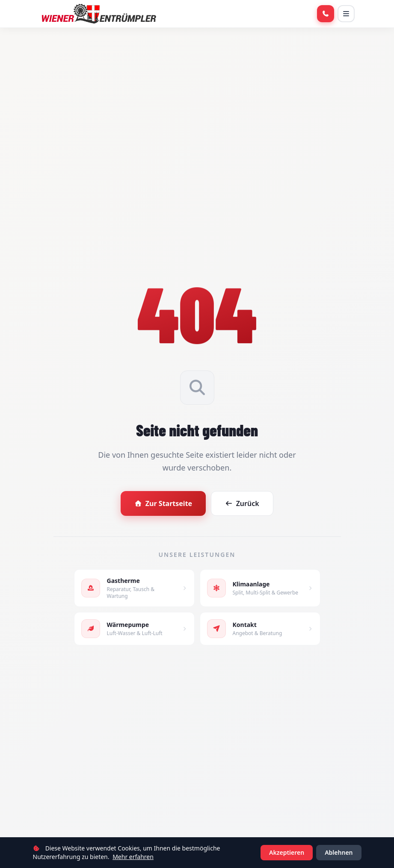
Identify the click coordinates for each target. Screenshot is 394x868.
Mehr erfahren (133, 857)
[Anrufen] (326, 14)
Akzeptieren (287, 852)
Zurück (242, 503)
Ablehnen (339, 852)
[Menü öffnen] (346, 14)
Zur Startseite (163, 503)
